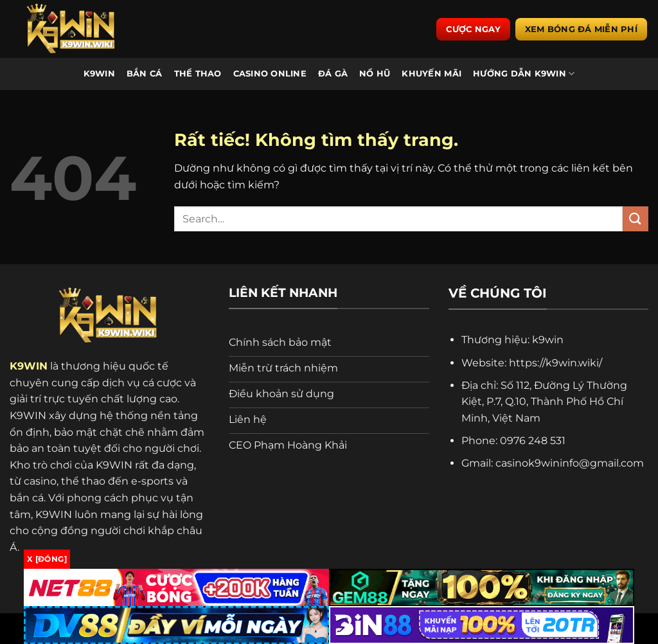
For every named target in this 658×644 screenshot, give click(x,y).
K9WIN (99, 74)
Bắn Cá (145, 74)
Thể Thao (198, 74)
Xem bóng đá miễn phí (581, 29)
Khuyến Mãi (431, 74)
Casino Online (270, 74)
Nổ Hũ (375, 74)
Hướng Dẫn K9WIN (524, 74)
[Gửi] (636, 219)
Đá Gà (333, 74)
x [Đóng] (47, 559)
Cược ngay (473, 29)
